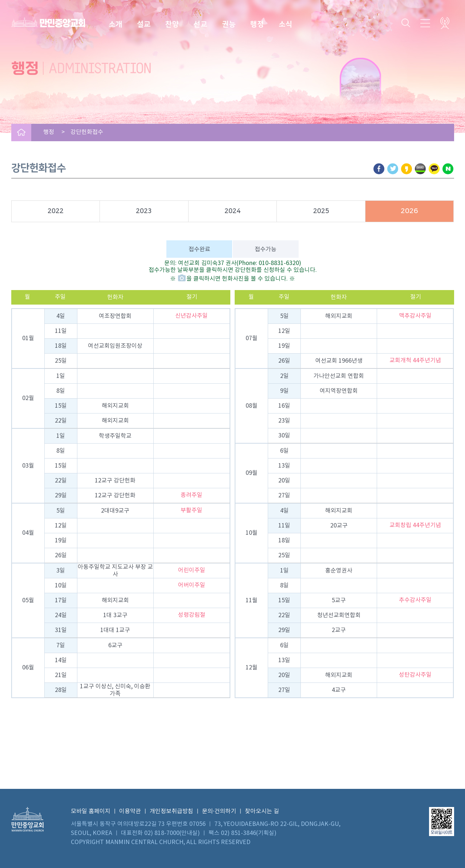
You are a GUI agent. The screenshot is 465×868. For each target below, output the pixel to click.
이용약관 (130, 811)
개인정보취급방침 (171, 811)
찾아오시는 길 (262, 811)
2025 (321, 211)
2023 (144, 211)
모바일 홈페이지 (91, 811)
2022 (56, 211)
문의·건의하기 (219, 811)
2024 (232, 211)
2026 (409, 211)
